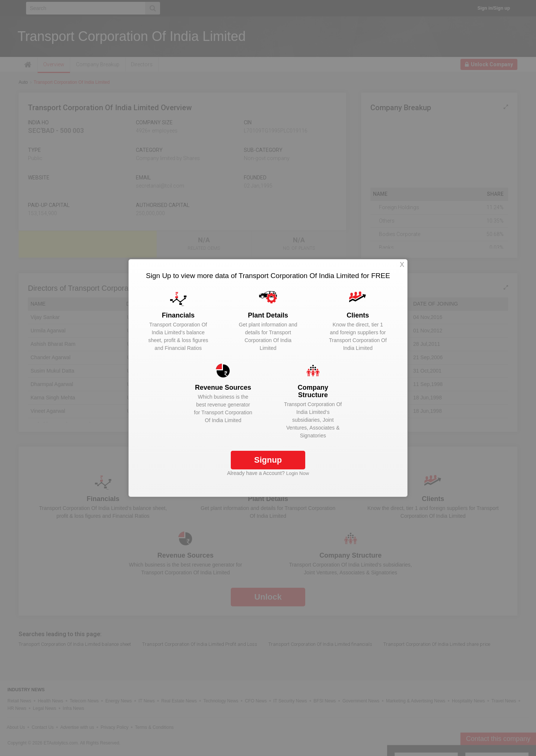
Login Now (298, 473)
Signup (268, 460)
